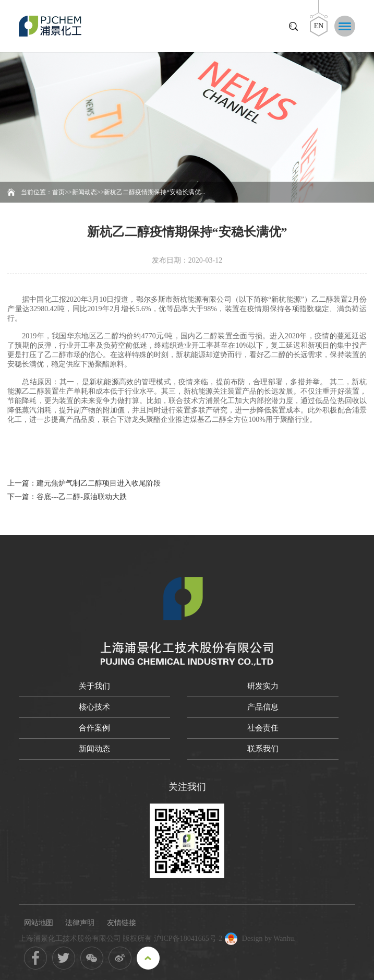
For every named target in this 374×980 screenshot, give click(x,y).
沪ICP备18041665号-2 (188, 938)
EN (319, 26)
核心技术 (94, 707)
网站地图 (39, 923)
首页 (58, 192)
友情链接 (122, 923)
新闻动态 (85, 192)
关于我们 (94, 686)
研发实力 (263, 686)
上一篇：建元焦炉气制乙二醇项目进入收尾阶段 (84, 483)
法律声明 (80, 923)
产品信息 (263, 707)
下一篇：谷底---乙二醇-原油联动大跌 (67, 497)
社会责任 (263, 728)
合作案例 (94, 728)
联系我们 (263, 749)
